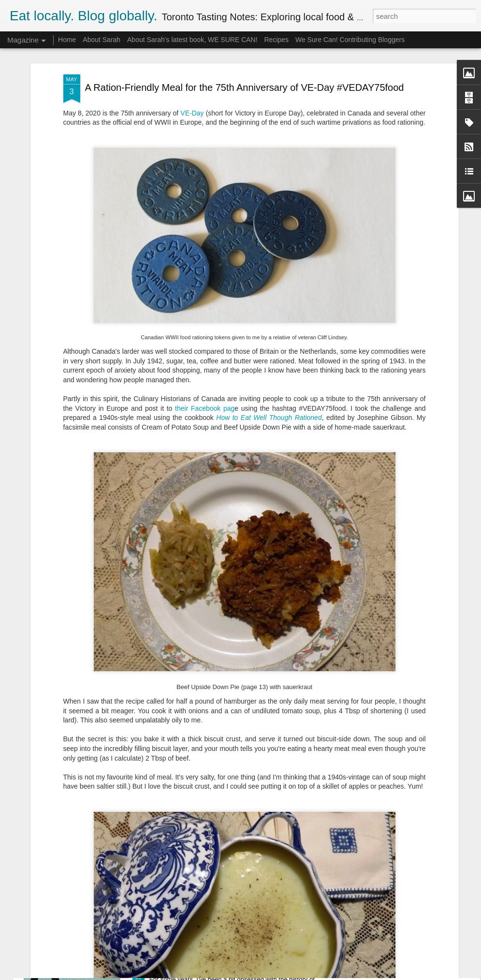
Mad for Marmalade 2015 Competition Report (227, 859)
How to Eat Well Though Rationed (269, 357)
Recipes (276, 40)
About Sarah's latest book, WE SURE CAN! (192, 40)
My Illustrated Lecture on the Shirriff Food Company (238, 969)
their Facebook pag (205, 347)
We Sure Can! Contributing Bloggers (350, 40)
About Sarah (102, 40)
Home (67, 40)
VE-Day (192, 52)
